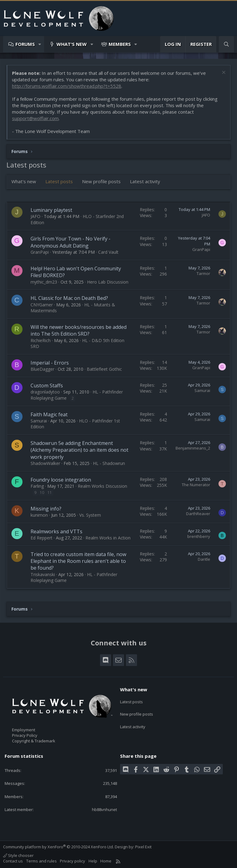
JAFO (35, 216)
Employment (24, 730)
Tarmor (203, 273)
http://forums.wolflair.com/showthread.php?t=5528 (67, 86)
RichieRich (41, 340)
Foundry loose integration (61, 480)
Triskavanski (43, 574)
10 (42, 493)
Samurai (202, 390)
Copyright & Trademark (34, 741)
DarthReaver (198, 514)
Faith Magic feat (49, 414)
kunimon (39, 515)
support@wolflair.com (35, 118)
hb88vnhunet (104, 809)
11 (50, 493)
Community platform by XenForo (58, 847)
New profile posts (101, 181)
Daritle (204, 559)
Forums (25, 44)
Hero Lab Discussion (108, 282)
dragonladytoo (45, 392)
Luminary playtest (51, 210)
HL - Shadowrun (109, 463)
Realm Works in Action (108, 538)
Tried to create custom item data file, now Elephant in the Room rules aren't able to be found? (78, 561)
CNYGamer (42, 305)
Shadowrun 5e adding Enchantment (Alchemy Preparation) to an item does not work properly (79, 450)
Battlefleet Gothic (104, 369)
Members (120, 44)
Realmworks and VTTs (56, 531)
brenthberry (199, 536)
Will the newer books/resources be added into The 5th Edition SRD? (79, 330)
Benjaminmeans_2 (193, 448)
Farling (37, 486)
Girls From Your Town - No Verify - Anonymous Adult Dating (71, 242)
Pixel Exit (143, 847)
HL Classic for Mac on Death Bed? (69, 298)
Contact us (13, 861)
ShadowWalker (45, 463)
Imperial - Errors (50, 363)
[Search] (226, 44)
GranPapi (40, 252)
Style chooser (18, 855)
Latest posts (59, 181)
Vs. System (90, 515)
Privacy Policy (25, 735)
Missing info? (46, 509)
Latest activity (145, 181)
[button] (40, 44)
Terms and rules (42, 861)
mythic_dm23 (44, 282)
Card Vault (108, 252)
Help (93, 861)
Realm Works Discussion (102, 486)
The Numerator (196, 485)
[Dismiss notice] (223, 73)
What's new (72, 44)
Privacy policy (73, 861)
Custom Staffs (47, 386)
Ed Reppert (42, 538)
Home (106, 861)
